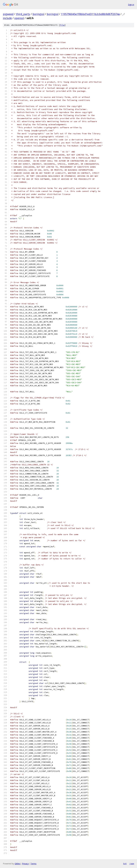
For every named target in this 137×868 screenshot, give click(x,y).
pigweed (8, 14)
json (132, 864)
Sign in (131, 5)
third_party (23, 14)
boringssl (38, 14)
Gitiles (17, 864)
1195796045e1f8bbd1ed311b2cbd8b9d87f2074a (90, 14)
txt (125, 864)
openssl (19, 18)
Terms (33, 864)
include (7, 18)
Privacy (25, 864)
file (62, 25)
